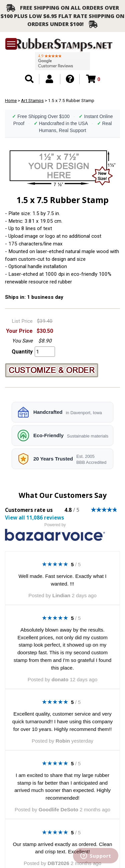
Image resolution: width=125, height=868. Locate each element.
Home (11, 100)
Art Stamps (32, 100)
